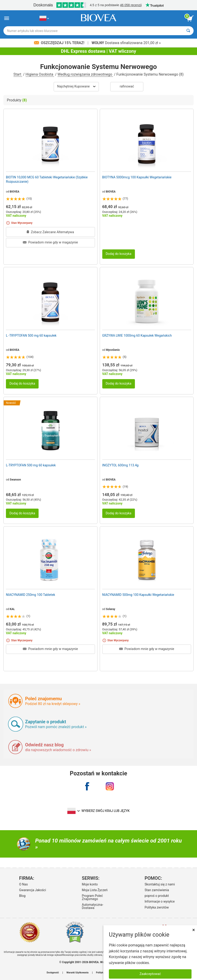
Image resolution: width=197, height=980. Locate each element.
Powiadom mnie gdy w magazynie (50, 242)
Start (18, 74)
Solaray (110, 609)
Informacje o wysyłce (160, 901)
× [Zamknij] (194, 930)
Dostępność (53, 973)
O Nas (24, 884)
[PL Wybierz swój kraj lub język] (44, 18)
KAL (12, 609)
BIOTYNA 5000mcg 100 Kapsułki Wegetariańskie (137, 177)
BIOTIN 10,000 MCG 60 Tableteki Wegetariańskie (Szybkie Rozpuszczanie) (47, 179)
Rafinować (127, 86)
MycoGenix (113, 350)
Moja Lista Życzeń (95, 890)
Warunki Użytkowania (77, 973)
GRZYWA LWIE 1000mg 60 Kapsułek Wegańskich (137, 335)
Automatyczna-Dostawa (93, 906)
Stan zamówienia (157, 890)
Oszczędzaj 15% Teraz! (60, 43)
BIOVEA (15, 192)
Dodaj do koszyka (119, 254)
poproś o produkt (157, 896)
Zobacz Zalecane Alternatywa (50, 232)
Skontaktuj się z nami (160, 884)
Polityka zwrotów (157, 907)
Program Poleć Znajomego (92, 897)
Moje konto (90, 884)
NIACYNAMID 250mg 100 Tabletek (30, 595)
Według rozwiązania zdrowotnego (85, 74)
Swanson (15, 480)
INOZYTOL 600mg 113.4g (120, 465)
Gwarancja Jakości (33, 890)
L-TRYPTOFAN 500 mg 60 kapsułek (31, 465)
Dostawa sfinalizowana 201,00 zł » (126, 43)
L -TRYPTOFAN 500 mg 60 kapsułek (31, 335)
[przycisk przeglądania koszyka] (190, 18)
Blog (22, 896)
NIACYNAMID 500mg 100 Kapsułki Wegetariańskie (138, 595)
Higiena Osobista (40, 74)
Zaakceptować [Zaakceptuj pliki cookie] (150, 974)
